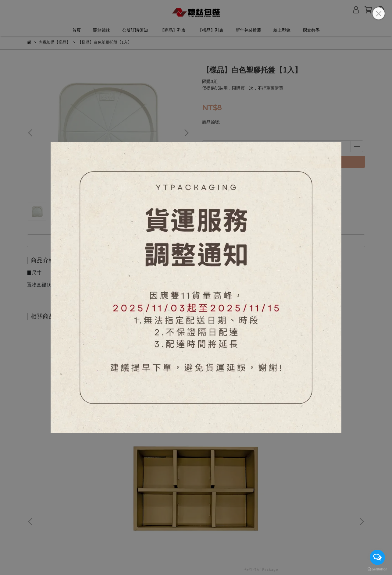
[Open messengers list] (377, 557)
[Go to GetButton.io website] (377, 569)
